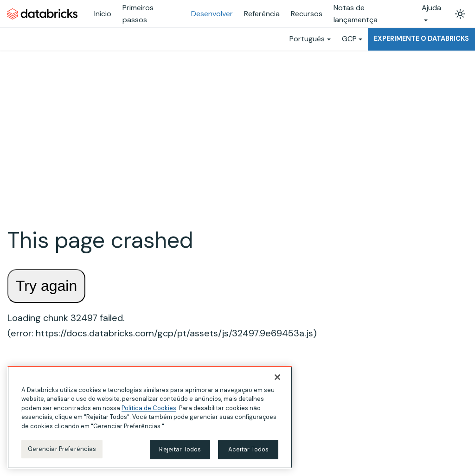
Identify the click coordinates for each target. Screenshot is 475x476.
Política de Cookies (149, 408)
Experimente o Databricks (421, 39)
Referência (262, 14)
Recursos (307, 14)
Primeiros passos (138, 14)
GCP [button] (349, 39)
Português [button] (307, 39)
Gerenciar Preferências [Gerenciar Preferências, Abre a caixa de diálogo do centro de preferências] (62, 449)
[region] (150, 417)
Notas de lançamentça (356, 14)
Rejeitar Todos (180, 449)
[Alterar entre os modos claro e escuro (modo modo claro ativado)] (460, 14)
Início (103, 14)
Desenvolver (212, 14)
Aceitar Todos (249, 449)
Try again (46, 286)
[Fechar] (277, 377)
